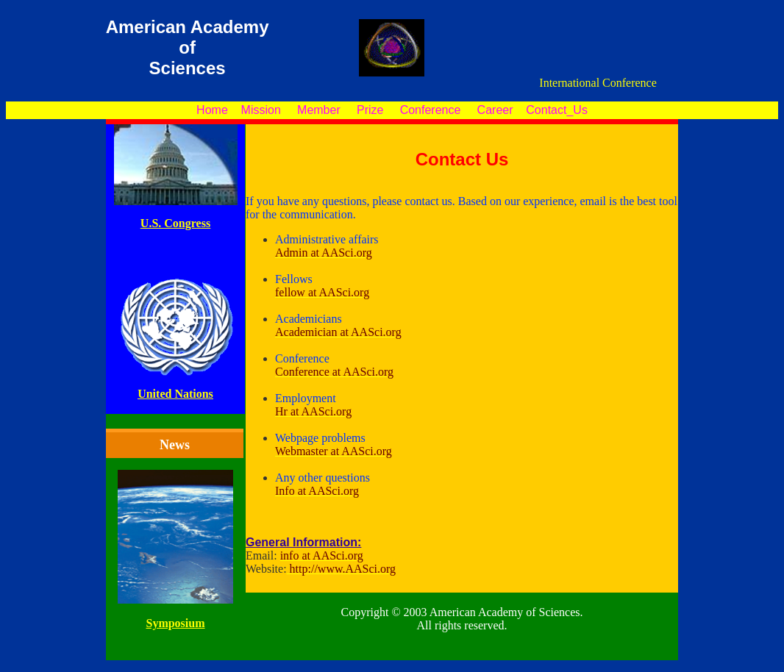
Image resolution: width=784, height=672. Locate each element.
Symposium (175, 623)
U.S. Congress (175, 223)
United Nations (175, 394)
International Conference (598, 84)
